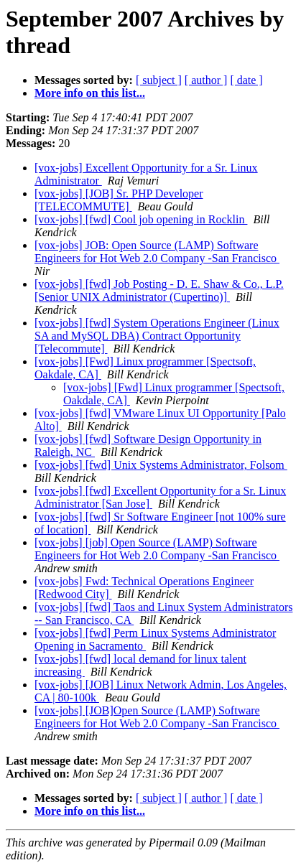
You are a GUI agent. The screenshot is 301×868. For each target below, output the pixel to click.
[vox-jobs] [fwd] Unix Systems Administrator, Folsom (161, 465)
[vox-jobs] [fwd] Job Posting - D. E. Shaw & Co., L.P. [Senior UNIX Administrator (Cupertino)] (159, 290)
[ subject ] (159, 80)
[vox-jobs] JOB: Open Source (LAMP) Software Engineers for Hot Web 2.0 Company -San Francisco (157, 252)
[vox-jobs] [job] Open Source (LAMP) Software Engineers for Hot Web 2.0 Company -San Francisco (157, 549)
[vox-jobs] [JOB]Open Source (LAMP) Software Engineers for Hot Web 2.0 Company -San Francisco (157, 717)
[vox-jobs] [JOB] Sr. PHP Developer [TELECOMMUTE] (119, 200)
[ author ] (206, 80)
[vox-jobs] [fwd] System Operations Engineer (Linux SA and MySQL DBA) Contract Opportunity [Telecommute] (157, 336)
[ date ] (246, 80)
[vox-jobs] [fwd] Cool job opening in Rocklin (141, 219)
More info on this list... (90, 93)
